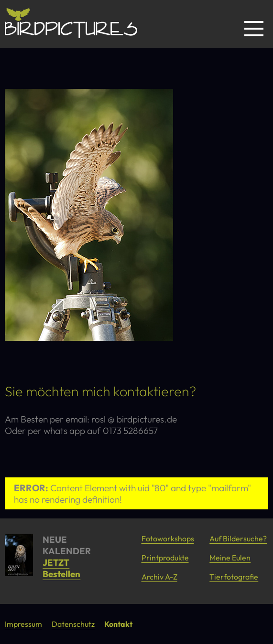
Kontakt (118, 624)
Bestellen (61, 574)
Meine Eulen (230, 558)
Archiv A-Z (159, 577)
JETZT (56, 562)
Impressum (23, 624)
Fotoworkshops (168, 538)
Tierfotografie (234, 577)
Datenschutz (73, 624)
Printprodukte (165, 558)
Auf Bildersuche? (238, 538)
